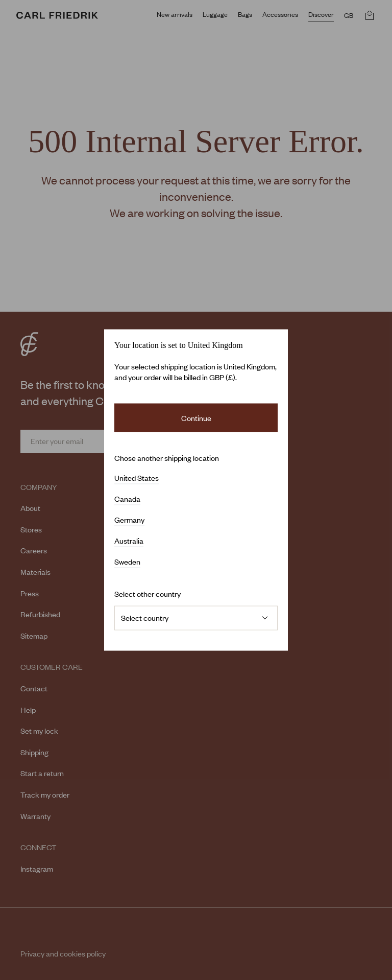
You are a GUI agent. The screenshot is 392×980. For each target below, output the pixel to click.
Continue (196, 417)
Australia (129, 541)
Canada (127, 499)
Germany (129, 520)
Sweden (127, 562)
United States (137, 478)
